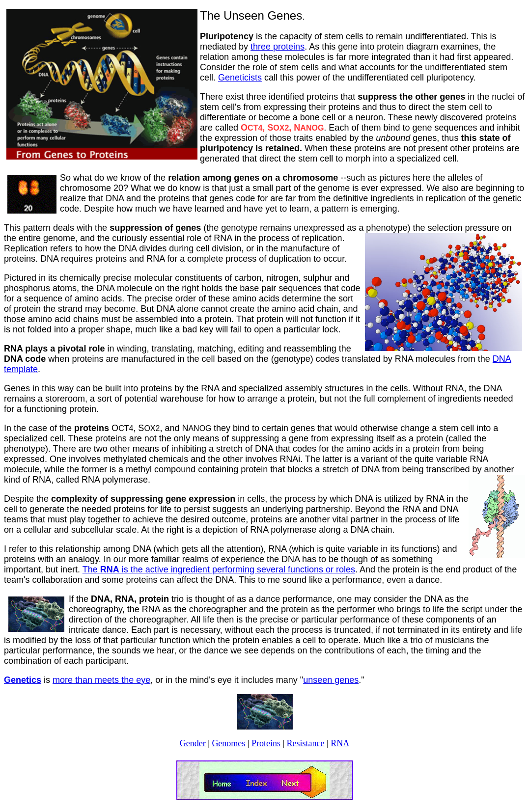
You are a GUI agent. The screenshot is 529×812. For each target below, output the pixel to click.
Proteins (266, 743)
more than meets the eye (101, 680)
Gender (193, 743)
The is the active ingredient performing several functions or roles (219, 569)
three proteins (278, 47)
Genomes (228, 743)
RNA (340, 743)
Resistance (306, 743)
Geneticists (240, 78)
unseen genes (331, 680)
